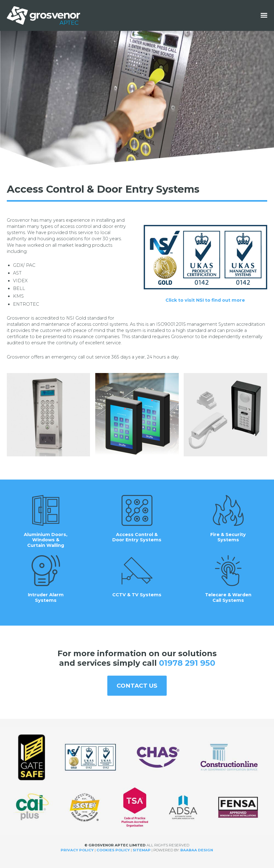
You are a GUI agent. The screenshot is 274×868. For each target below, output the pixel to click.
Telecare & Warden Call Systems (228, 579)
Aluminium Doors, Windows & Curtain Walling (46, 522)
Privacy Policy (77, 850)
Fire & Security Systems (228, 519)
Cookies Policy (113, 850)
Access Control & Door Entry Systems (137, 519)
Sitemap (142, 850)
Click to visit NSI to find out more (205, 300)
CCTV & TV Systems (137, 576)
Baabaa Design (197, 850)
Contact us (137, 686)
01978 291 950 (187, 663)
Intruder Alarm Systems (46, 579)
